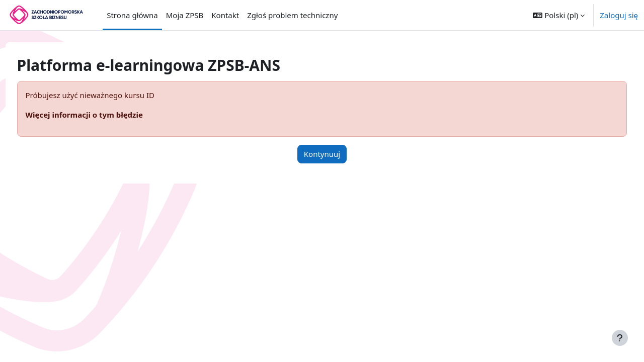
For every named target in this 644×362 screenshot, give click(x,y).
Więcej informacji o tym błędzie (103, 115)
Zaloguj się (619, 15)
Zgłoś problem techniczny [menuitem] (292, 15)
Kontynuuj (322, 154)
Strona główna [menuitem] (132, 15)
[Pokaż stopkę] (620, 338)
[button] (559, 15)
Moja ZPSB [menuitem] (185, 15)
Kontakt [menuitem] (225, 15)
